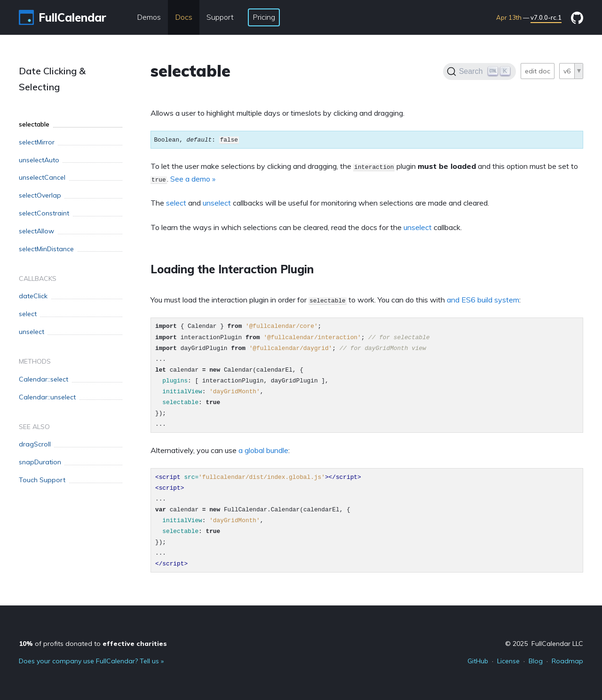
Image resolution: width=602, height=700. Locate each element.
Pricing (264, 17)
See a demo (190, 179)
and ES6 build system (483, 300)
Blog (536, 661)
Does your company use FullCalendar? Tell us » (91, 661)
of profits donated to (93, 644)
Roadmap (567, 661)
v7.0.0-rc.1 (546, 17)
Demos (149, 17)
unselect (217, 203)
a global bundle (263, 450)
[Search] (479, 72)
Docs (184, 17)
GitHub (478, 661)
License (508, 661)
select (176, 203)
